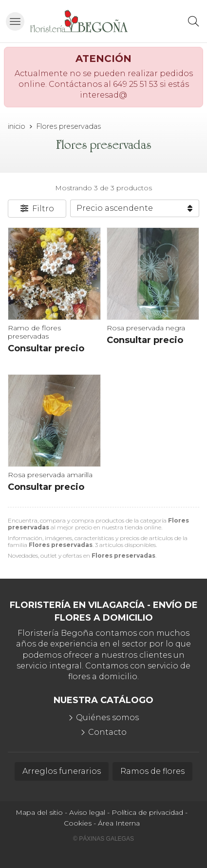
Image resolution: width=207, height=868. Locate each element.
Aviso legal (87, 812)
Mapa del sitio (39, 812)
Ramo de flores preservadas (34, 332)
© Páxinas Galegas (103, 839)
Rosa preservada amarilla (50, 475)
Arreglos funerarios (62, 771)
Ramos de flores (152, 771)
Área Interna (119, 823)
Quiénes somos (107, 717)
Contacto (107, 732)
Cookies (78, 823)
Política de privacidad (147, 812)
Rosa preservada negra (146, 328)
